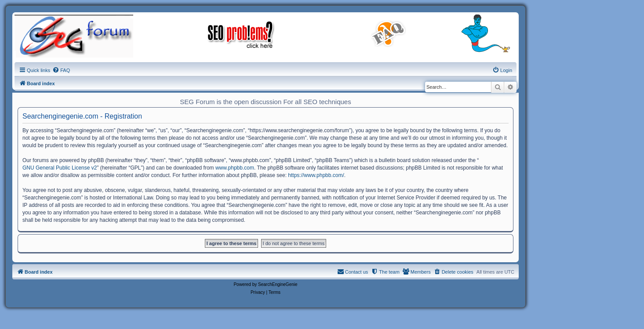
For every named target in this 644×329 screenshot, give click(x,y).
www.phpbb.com (235, 168)
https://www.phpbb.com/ (316, 175)
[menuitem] (61, 70)
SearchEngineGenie (278, 284)
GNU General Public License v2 (60, 168)
